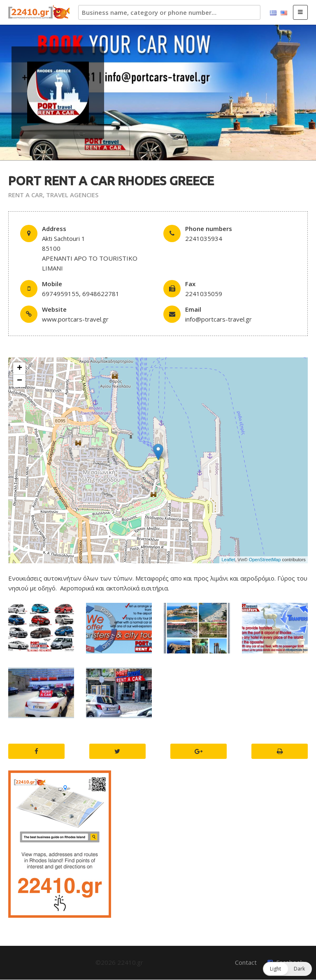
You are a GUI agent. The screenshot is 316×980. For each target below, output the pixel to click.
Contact (246, 962)
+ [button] (20, 369)
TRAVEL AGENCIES (72, 195)
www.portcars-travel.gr (75, 319)
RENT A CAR (26, 195)
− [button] (20, 381)
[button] (287, 969)
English (284, 13)
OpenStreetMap (265, 560)
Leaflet (228, 560)
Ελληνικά (273, 13)
